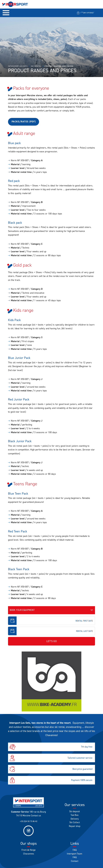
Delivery (75, 819)
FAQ (75, 850)
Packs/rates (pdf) (24, 122)
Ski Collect (75, 822)
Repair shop (75, 826)
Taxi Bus (75, 815)
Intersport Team (75, 854)
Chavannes (29, 854)
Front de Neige (29, 850)
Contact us (36, 815)
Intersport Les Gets (18, 66)
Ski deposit (75, 811)
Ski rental (36, 66)
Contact (75, 861)
